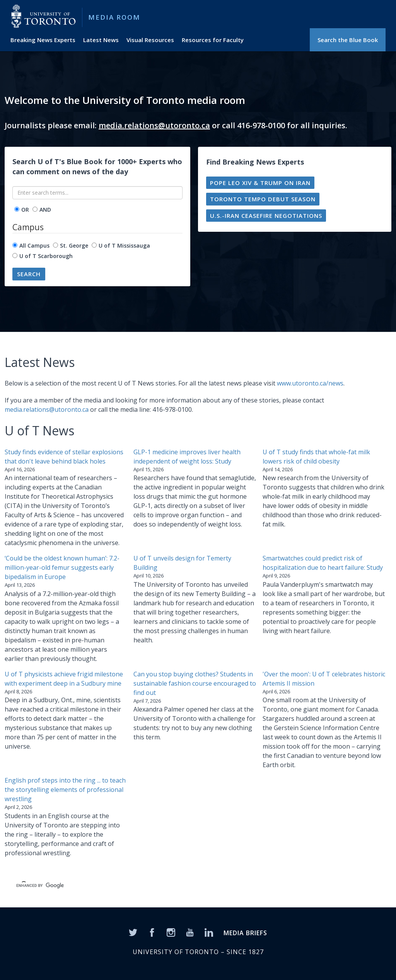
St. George (74, 245)
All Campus (34, 245)
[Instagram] (171, 932)
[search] (131, 885)
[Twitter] (133, 932)
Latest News (101, 40)
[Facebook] (152, 932)
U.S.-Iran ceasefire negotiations (266, 216)
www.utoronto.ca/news (310, 383)
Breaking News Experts (43, 40)
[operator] (17, 209)
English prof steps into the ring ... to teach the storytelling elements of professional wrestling (65, 790)
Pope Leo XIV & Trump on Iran (260, 183)
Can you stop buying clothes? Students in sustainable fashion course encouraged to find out (195, 683)
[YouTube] (190, 932)
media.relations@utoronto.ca (154, 125)
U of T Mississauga (124, 245)
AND (45, 210)
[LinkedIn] (209, 932)
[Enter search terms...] (97, 193)
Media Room (114, 17)
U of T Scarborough (46, 256)
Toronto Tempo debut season (263, 199)
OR (25, 210)
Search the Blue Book (348, 40)
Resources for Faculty (213, 40)
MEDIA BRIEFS (245, 933)
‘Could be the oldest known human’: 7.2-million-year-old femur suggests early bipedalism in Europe (62, 567)
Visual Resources (150, 40)
